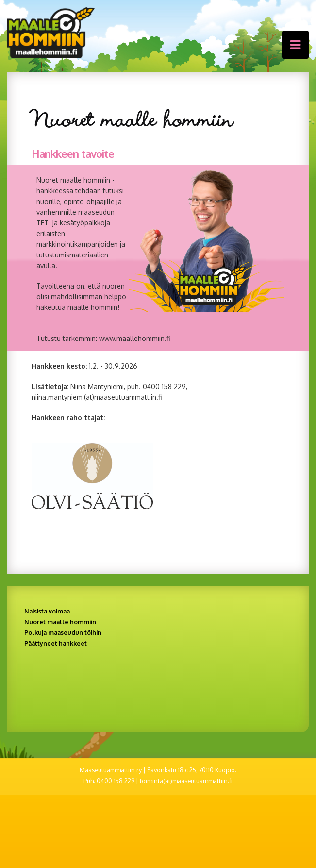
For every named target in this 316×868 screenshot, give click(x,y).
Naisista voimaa (47, 611)
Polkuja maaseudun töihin (63, 632)
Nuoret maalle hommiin (60, 622)
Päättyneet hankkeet (56, 643)
